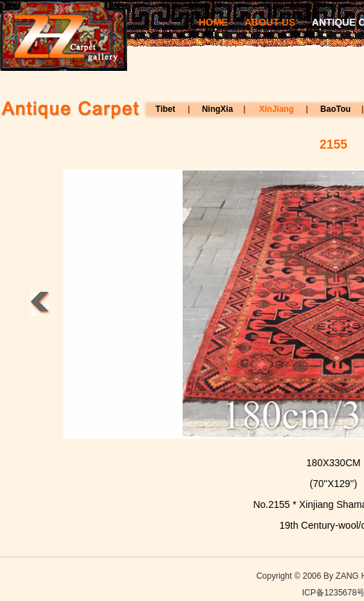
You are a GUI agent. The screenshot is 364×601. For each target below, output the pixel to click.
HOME (213, 22)
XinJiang (276, 109)
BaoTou (336, 109)
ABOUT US (270, 22)
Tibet (165, 109)
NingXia (218, 109)
